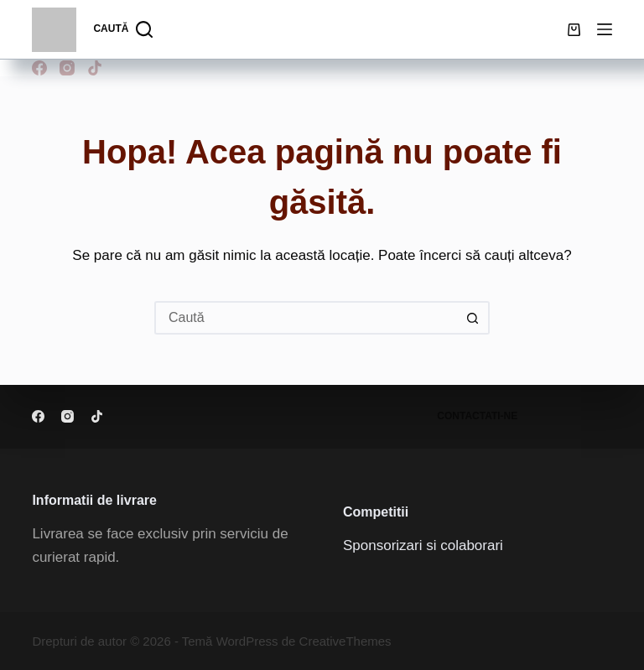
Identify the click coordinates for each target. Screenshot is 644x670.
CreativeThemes (345, 641)
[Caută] (123, 29)
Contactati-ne (477, 416)
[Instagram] (67, 68)
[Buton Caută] (473, 318)
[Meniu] (605, 29)
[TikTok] (95, 68)
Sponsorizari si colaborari (423, 545)
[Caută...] (305, 318)
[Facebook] (39, 68)
